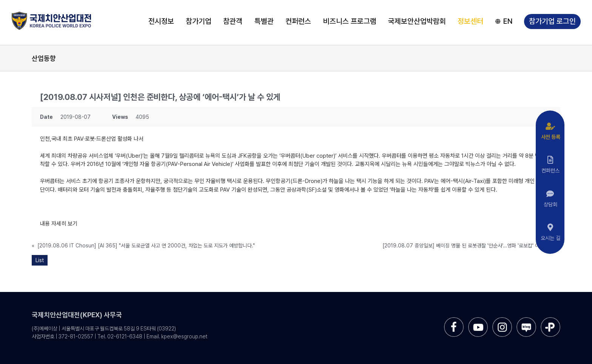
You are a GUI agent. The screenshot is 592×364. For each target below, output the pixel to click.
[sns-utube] (478, 320)
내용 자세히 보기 (59, 224)
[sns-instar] (502, 320)
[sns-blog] (526, 320)
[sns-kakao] (550, 320)
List (40, 260)
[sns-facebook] (454, 320)
